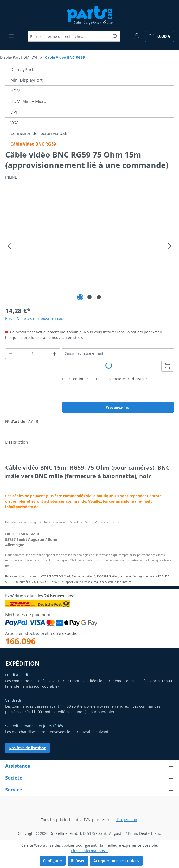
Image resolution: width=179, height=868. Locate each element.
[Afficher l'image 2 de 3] (89, 297)
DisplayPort (22, 70)
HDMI (16, 91)
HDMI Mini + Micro (28, 101)
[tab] (17, 442)
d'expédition (126, 820)
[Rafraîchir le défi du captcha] (168, 366)
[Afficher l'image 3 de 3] (99, 297)
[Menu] (11, 36)
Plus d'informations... (89, 851)
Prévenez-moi (118, 407)
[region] (89, 246)
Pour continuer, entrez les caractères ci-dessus (105, 379)
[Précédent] (9, 246)
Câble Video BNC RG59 (33, 144)
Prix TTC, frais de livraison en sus (34, 318)
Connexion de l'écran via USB (39, 133)
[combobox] (68, 36)
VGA (15, 123)
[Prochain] (170, 246)
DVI (14, 112)
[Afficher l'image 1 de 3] (80, 297)
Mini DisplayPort (27, 80)
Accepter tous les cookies (116, 861)
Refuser (78, 861)
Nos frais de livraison (27, 748)
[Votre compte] (137, 36)
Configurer (53, 861)
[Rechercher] (114, 36)
